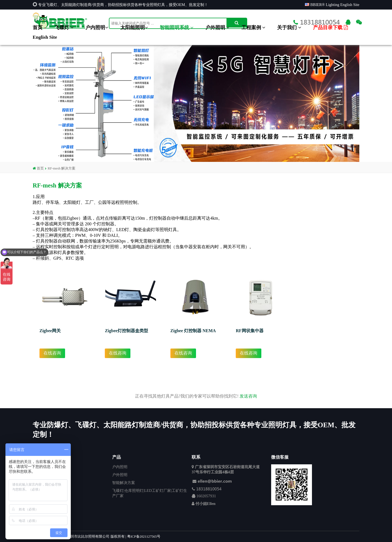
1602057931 (206, 496)
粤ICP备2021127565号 (144, 537)
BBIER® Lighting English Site (332, 5)
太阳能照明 (134, 28)
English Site (45, 37)
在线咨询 (52, 353)
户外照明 (217, 28)
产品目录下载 (330, 28)
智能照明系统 (177, 28)
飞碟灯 (64, 28)
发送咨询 (248, 396)
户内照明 (97, 28)
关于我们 (289, 28)
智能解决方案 (124, 483)
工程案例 (253, 28)
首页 (38, 28)
